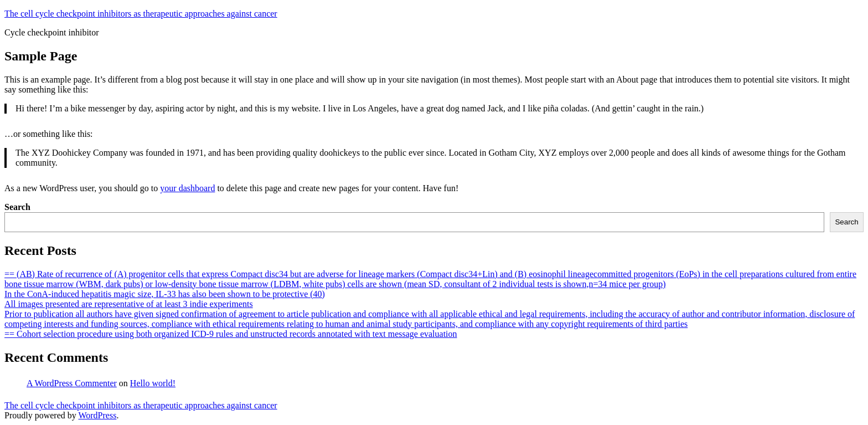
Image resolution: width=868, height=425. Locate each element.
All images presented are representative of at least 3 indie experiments (129, 304)
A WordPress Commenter (72, 383)
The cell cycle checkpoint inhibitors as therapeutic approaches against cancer (141, 14)
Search (17, 207)
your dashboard (187, 188)
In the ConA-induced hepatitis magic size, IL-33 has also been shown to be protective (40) (165, 294)
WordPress (97, 415)
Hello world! (153, 383)
